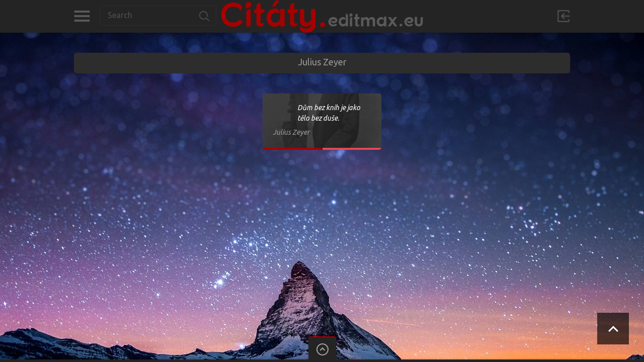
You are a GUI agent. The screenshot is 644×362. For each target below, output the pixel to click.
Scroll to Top (613, 329)
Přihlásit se (563, 16)
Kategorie (82, 16)
